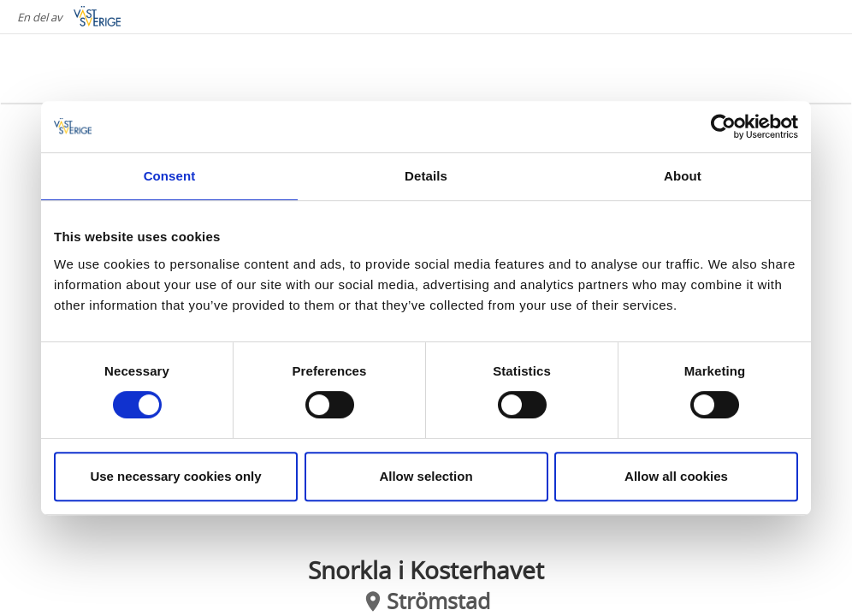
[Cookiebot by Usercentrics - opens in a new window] (723, 127)
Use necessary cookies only (175, 476)
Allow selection (426, 476)
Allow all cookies (676, 476)
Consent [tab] (170, 176)
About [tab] (683, 176)
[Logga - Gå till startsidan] (86, 68)
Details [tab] (426, 176)
